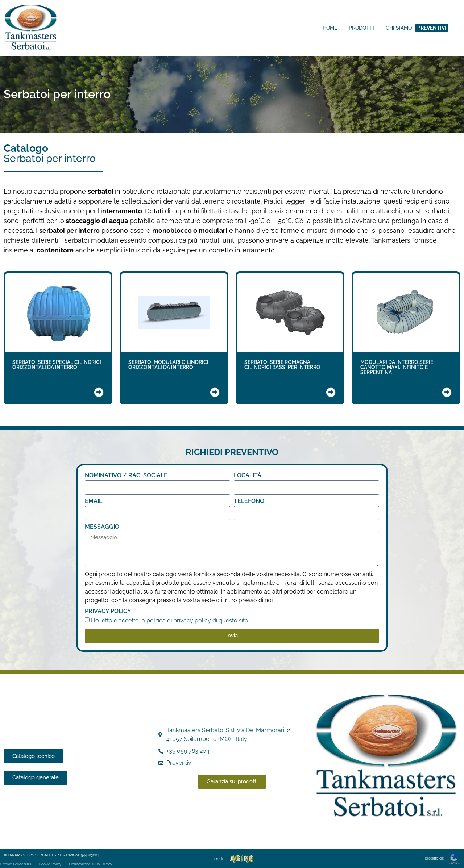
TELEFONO (249, 501)
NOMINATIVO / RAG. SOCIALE (126, 476)
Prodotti (361, 28)
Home (330, 28)
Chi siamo (399, 28)
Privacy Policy (108, 611)
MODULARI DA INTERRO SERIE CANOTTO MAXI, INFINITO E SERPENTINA (397, 367)
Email (94, 501)
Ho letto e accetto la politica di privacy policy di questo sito (170, 620)
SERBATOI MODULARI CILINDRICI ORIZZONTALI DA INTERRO (168, 365)
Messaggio (102, 527)
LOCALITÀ (248, 476)
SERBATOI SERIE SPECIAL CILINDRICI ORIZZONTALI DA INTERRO (57, 365)
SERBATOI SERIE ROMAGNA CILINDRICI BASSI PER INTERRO (282, 365)
